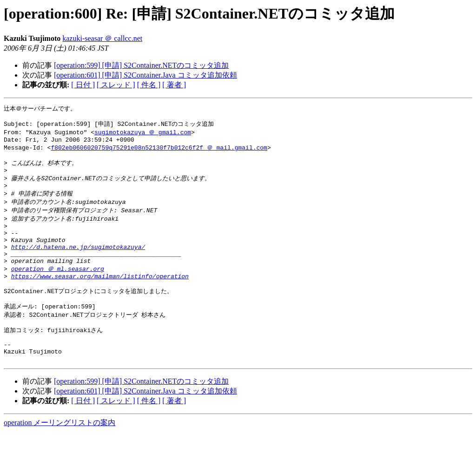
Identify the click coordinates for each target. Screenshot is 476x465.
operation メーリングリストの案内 (59, 456)
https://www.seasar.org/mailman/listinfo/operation (100, 298)
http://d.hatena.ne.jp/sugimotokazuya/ (78, 264)
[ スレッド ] (116, 85)
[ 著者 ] (174, 85)
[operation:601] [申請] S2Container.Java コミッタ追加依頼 (145, 75)
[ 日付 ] (83, 85)
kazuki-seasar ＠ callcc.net (102, 38)
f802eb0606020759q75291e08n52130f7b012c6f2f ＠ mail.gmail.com (159, 152)
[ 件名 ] (149, 85)
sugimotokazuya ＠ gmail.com (143, 135)
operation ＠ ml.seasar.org (58, 289)
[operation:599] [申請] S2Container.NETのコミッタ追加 (141, 65)
